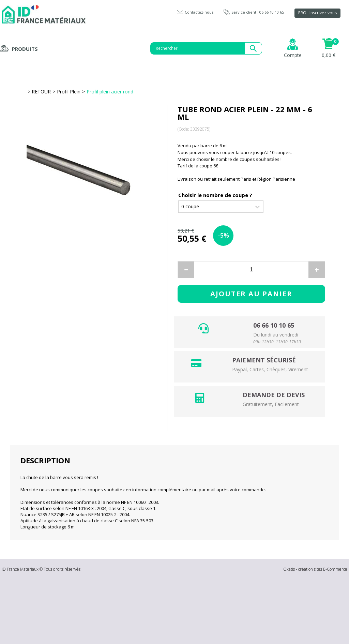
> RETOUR (39, 92)
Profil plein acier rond (110, 92)
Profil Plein (69, 92)
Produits (25, 49)
